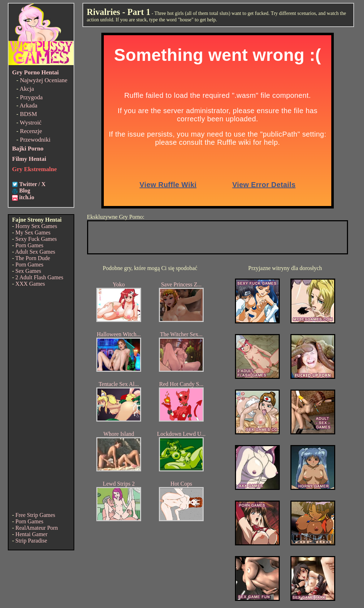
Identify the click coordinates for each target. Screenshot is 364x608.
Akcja (27, 89)
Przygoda (31, 97)
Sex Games (28, 271)
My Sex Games (33, 232)
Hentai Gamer (31, 534)
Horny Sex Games (36, 226)
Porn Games (29, 245)
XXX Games (30, 284)
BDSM (28, 114)
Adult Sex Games (35, 252)
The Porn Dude (33, 258)
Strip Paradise (31, 541)
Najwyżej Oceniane (44, 80)
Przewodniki (35, 140)
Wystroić (31, 123)
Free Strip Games (35, 515)
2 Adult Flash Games (39, 277)
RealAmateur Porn (37, 528)
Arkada (28, 105)
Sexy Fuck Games (36, 239)
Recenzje (31, 131)
